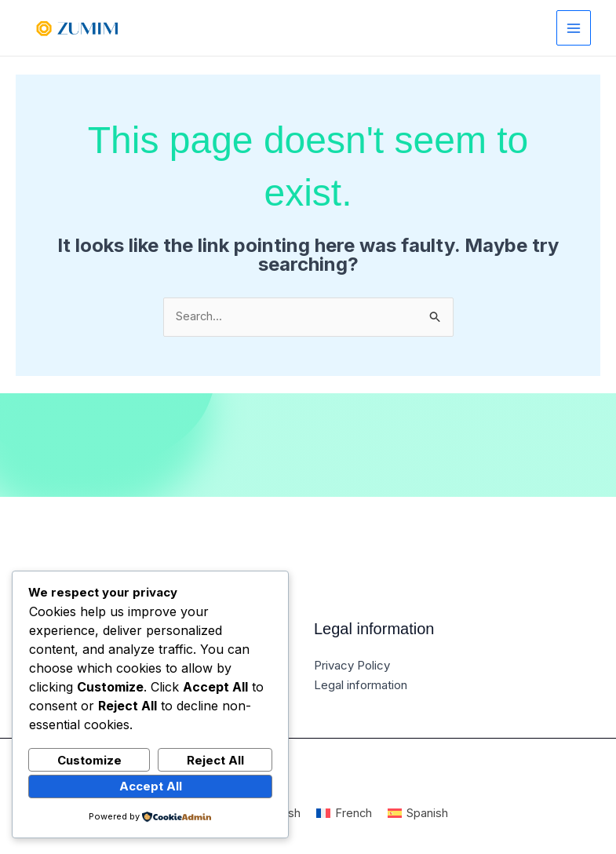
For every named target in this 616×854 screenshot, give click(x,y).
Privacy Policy (352, 666)
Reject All (215, 759)
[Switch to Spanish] (419, 814)
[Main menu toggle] (574, 28)
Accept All (151, 786)
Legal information (361, 685)
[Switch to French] (344, 814)
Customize (89, 759)
